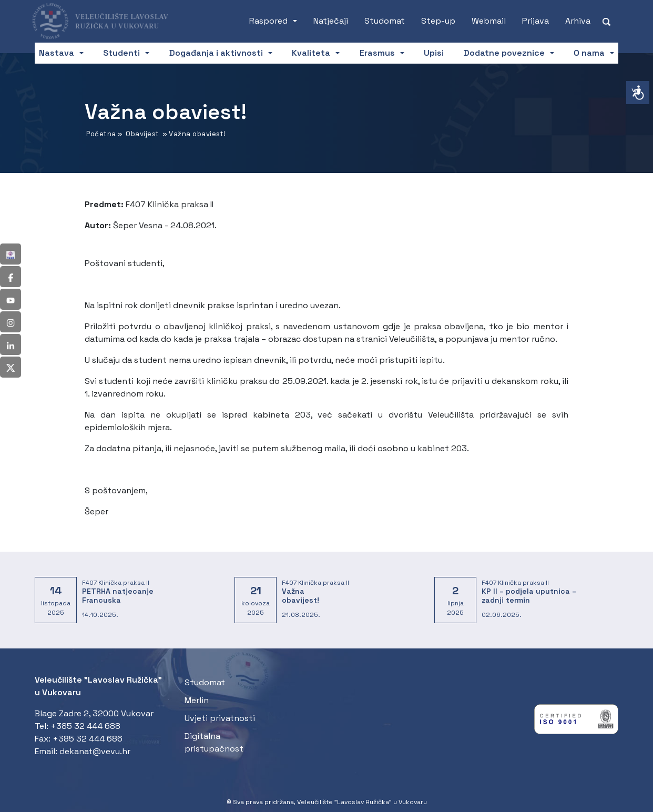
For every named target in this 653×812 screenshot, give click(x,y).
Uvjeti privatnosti (220, 718)
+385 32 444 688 (85, 726)
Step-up (438, 21)
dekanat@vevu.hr (95, 751)
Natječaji (331, 21)
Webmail (489, 21)
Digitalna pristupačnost (214, 742)
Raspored (268, 21)
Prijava (535, 21)
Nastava (57, 53)
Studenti (121, 53)
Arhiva (578, 21)
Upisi (434, 53)
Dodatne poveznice (504, 53)
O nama (589, 53)
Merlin (197, 700)
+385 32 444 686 (88, 739)
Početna (101, 134)
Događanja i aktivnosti (216, 53)
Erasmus (377, 53)
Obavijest (142, 134)
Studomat (385, 21)
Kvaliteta (311, 53)
